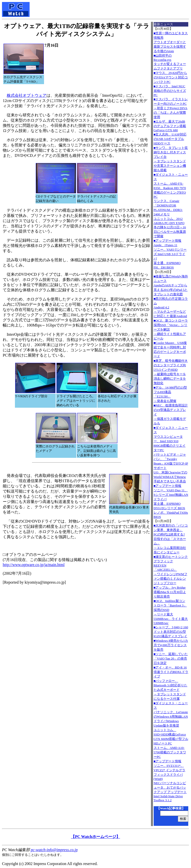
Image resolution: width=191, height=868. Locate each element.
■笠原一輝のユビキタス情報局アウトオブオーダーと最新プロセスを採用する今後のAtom (171, 42)
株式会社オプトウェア (27, 95)
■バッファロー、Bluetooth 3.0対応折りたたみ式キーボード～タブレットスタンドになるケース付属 (171, 690)
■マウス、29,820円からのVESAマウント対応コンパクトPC (171, 77)
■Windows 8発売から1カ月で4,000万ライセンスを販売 (171, 645)
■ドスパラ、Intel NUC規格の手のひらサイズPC (170, 91)
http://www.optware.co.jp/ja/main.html (34, 565)
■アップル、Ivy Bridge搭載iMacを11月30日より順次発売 (170, 592)
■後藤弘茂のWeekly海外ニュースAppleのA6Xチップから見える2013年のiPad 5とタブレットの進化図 (171, 285)
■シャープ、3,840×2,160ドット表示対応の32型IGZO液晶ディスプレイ (171, 632)
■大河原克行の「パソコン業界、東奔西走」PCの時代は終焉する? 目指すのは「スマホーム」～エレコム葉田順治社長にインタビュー (171, 539)
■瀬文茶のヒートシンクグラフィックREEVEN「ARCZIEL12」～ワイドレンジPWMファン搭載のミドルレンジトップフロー (171, 570)
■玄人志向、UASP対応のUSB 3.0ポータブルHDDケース (170, 139)
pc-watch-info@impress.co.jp (54, 850)
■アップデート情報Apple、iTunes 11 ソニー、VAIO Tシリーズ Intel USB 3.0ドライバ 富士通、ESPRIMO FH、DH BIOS (170, 254)
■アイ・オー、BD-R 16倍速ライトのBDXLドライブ (171, 672)
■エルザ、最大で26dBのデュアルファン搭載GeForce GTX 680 (170, 126)
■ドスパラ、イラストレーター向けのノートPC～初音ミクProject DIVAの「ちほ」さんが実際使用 (171, 108)
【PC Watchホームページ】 (95, 837)
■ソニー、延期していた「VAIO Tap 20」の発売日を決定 (171, 658)
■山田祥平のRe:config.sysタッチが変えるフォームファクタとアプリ (170, 62)
